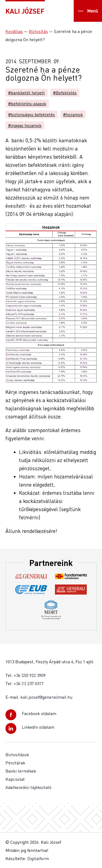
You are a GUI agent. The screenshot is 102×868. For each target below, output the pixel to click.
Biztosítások (17, 755)
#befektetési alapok (27, 104)
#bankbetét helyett (27, 93)
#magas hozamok (25, 125)
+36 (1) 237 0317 (29, 683)
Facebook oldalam (39, 713)
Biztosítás (38, 31)
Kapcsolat (15, 779)
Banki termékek (21, 771)
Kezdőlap (14, 31)
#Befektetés (65, 93)
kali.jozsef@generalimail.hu (46, 697)
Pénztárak (15, 763)
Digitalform (38, 858)
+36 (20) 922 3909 (30, 675)
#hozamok (73, 114)
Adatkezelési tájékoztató (28, 787)
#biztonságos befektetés (32, 114)
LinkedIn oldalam (38, 727)
